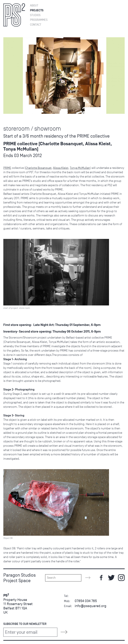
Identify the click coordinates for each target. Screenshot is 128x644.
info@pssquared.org (90, 606)
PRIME (7, 168)
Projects (37, 10)
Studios (35, 15)
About (34, 6)
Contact (36, 25)
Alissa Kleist (61, 168)
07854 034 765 (86, 601)
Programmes (39, 20)
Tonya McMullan (80, 168)
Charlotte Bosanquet (38, 168)
